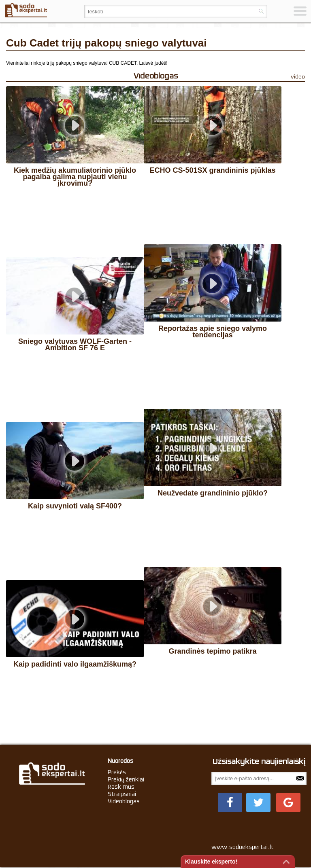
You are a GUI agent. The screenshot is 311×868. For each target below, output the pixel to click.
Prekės (117, 772)
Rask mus (121, 787)
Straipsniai (122, 794)
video (298, 77)
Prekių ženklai (126, 779)
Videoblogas (124, 801)
